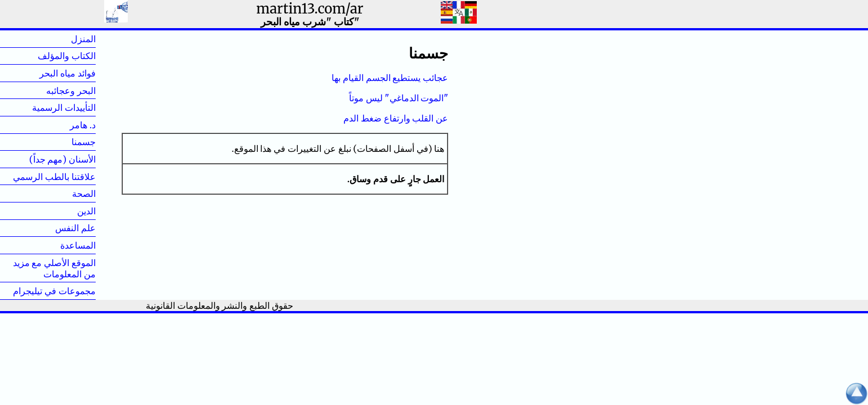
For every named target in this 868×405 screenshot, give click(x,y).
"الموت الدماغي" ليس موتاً (399, 98)
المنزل (65, 39)
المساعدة (78, 245)
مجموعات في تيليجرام (54, 291)
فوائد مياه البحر (68, 73)
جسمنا (66, 142)
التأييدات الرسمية (64, 107)
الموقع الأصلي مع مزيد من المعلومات (54, 268)
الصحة (66, 193)
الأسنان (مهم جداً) (62, 159)
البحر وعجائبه (71, 91)
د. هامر (65, 125)
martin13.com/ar (310, 9)
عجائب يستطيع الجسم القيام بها (390, 78)
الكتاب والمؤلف (67, 56)
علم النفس (75, 228)
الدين (68, 211)
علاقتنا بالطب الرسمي (54, 177)
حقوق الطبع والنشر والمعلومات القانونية (220, 305)
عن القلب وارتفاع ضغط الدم (396, 118)
